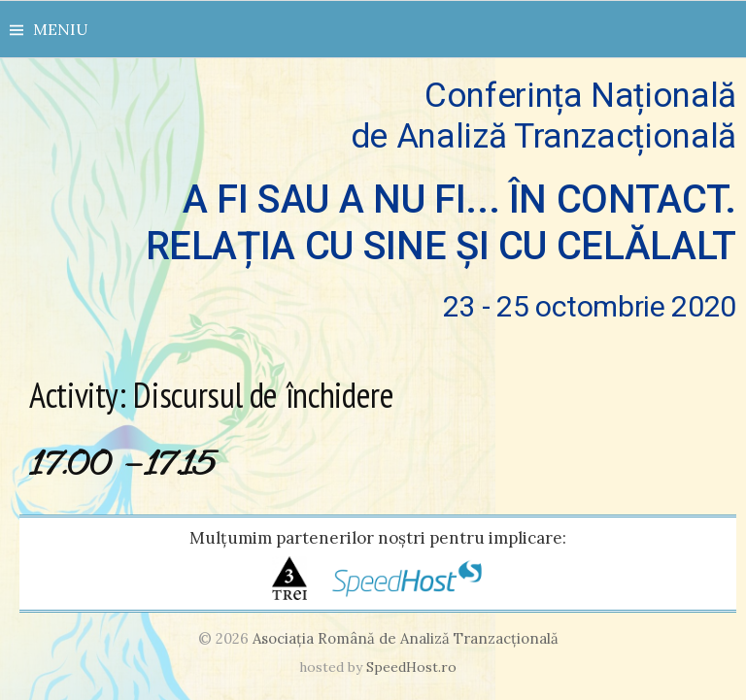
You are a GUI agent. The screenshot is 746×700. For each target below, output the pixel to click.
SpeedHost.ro (411, 667)
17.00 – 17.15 (121, 467)
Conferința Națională (378, 200)
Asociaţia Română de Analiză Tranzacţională (406, 638)
